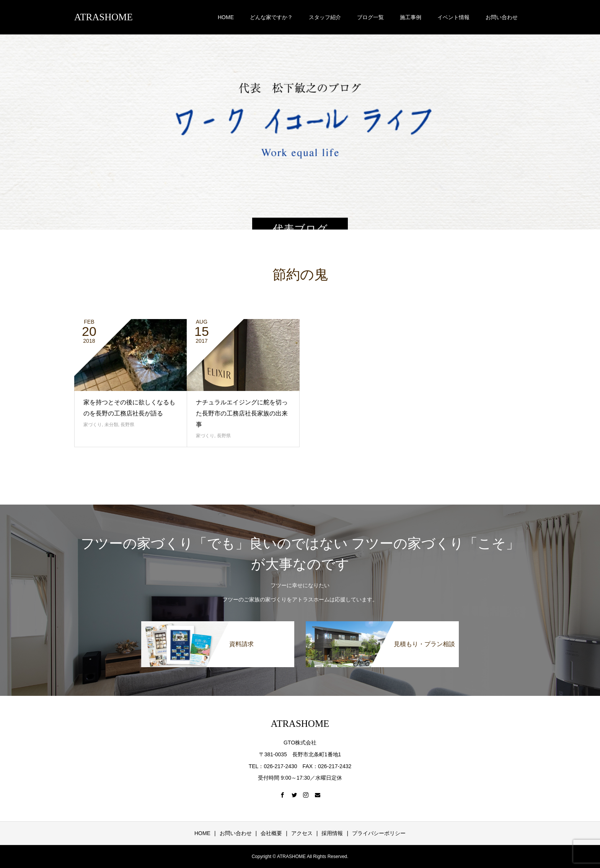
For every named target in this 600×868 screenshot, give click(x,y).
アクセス (302, 833)
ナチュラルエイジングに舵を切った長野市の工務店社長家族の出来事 (242, 413)
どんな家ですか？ (271, 17)
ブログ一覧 (370, 17)
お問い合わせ (502, 17)
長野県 (127, 425)
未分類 (111, 425)
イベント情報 (453, 17)
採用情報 (332, 833)
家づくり (93, 425)
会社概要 (271, 833)
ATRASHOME (104, 17)
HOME (226, 17)
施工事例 (411, 17)
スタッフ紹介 (325, 17)
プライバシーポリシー (379, 833)
